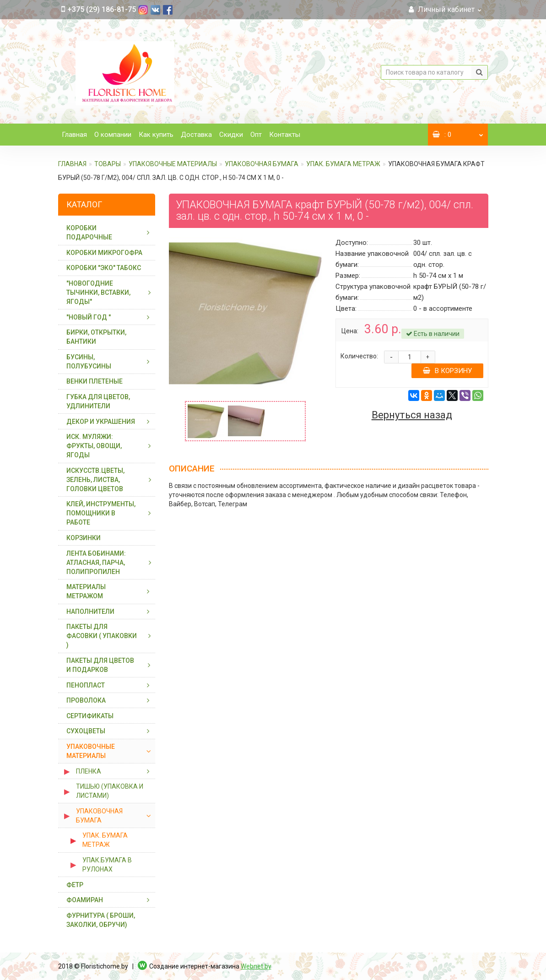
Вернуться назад (412, 415)
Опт (256, 135)
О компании (113, 135)
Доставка (196, 135)
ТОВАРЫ (108, 164)
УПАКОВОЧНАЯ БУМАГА (262, 164)
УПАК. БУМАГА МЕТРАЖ (343, 164)
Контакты (285, 135)
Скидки (231, 135)
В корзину (447, 371)
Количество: (359, 356)
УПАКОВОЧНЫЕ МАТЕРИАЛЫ (173, 164)
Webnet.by (256, 966)
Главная (74, 135)
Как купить (156, 135)
